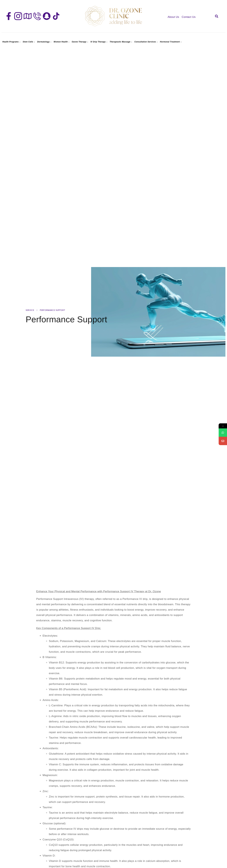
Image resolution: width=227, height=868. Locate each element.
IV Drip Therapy (99, 42)
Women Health (62, 42)
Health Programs (12, 42)
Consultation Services (146, 42)
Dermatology (45, 42)
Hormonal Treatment (171, 42)
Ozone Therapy (80, 42)
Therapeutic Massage (121, 42)
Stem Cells (29, 42)
